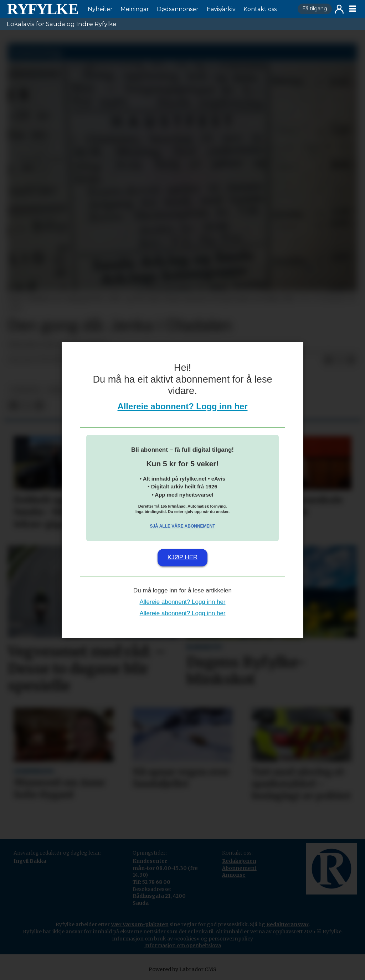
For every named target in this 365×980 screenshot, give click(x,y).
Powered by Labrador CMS (182, 969)
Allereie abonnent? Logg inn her (183, 406)
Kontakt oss (260, 9)
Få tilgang (315, 9)
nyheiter (25, 390)
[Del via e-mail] (351, 360)
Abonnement (239, 868)
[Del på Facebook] (328, 360)
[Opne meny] (353, 9)
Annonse (234, 875)
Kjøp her (183, 557)
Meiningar (135, 9)
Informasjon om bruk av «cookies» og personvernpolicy (182, 939)
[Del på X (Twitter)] (340, 360)
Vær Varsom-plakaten (140, 924)
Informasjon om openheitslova (182, 945)
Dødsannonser (178, 9)
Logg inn (339, 9)
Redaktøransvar (287, 924)
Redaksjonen (239, 861)
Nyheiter (100, 9)
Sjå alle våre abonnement (182, 526)
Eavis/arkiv (221, 9)
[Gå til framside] (42, 9)
